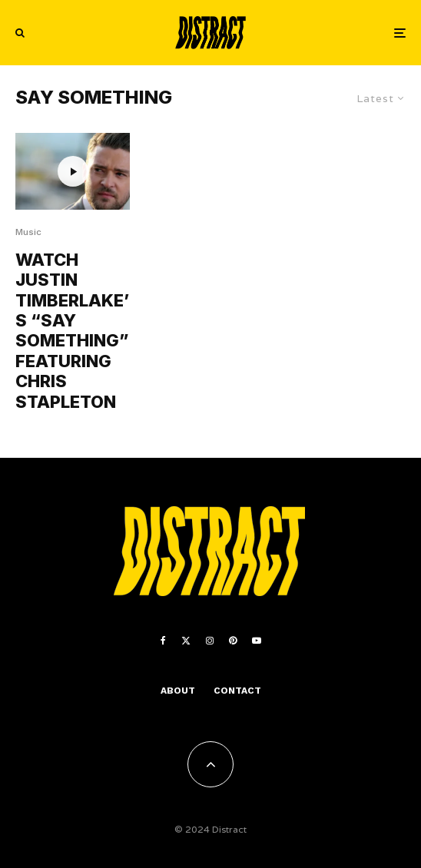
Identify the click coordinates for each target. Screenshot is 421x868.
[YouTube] (257, 641)
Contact (237, 691)
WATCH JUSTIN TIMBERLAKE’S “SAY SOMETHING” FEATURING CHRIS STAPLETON (72, 331)
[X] (186, 641)
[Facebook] (163, 641)
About (178, 691)
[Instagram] (210, 641)
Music (28, 232)
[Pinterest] (233, 641)
